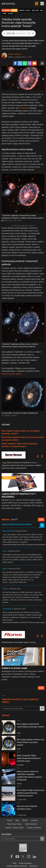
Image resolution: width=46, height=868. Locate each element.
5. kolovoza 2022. (13, 551)
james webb (35, 10)
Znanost (14, 10)
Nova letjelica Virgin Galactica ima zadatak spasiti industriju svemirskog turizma (31, 793)
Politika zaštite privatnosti (17, 866)
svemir (4, 13)
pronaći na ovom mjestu (11, 374)
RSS (15, 863)
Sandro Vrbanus (15, 54)
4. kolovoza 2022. (13, 569)
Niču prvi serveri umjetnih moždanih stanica (27, 808)
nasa (42, 10)
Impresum (33, 866)
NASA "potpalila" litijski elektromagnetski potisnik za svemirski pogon (29, 758)
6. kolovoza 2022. (20, 531)
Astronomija (6, 10)
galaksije (11, 13)
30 (42, 63)
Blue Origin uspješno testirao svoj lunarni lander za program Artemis (30, 742)
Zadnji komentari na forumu (17, 524)
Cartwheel (24, 108)
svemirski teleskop (24, 10)
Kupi (41, 520)
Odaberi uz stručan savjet (14, 668)
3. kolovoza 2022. (19, 609)
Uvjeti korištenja (25, 863)
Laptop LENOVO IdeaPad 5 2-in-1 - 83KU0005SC (19, 495)
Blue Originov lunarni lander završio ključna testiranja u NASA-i (31, 725)
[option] (23, 491)
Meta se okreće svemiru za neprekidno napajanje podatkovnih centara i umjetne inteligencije (29, 776)
